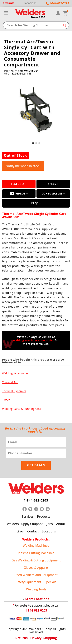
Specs (52, 184)
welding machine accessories (34, 340)
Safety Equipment (29, 582)
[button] (33, 143)
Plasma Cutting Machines (36, 553)
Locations (49, 531)
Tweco (6, 400)
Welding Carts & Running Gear (22, 409)
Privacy (36, 638)
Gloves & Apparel (36, 568)
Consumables (52, 194)
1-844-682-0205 (36, 500)
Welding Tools (36, 589)
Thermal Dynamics (14, 391)
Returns (22, 638)
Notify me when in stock (23, 166)
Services (28, 517)
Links (20, 531)
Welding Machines (36, 545)
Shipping (50, 638)
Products (44, 517)
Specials (50, 582)
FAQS (35, 203)
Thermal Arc (10, 382)
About (61, 524)
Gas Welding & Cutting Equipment (36, 560)
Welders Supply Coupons (25, 524)
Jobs (50, 524)
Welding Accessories (15, 373)
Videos (18, 194)
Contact (33, 531)
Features (18, 184)
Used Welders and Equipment (36, 575)
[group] (36, 110)
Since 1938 (38, 17)
